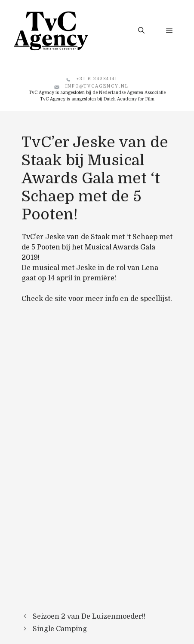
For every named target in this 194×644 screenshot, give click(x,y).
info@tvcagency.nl (97, 86)
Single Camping (60, 629)
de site (56, 299)
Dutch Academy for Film (129, 99)
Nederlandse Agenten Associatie (132, 93)
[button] (141, 30)
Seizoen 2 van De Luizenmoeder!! (89, 617)
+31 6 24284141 (97, 79)
